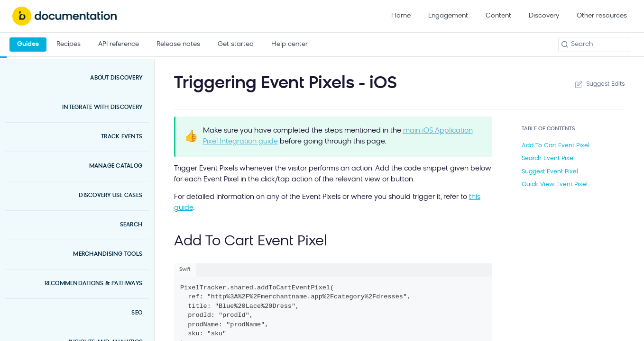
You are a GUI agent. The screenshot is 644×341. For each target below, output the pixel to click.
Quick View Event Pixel (555, 184)
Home (401, 16)
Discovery (544, 16)
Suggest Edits (599, 84)
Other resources (602, 16)
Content (498, 16)
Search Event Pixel (548, 158)
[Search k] (594, 45)
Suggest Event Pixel (550, 172)
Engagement (448, 16)
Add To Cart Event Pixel (556, 146)
